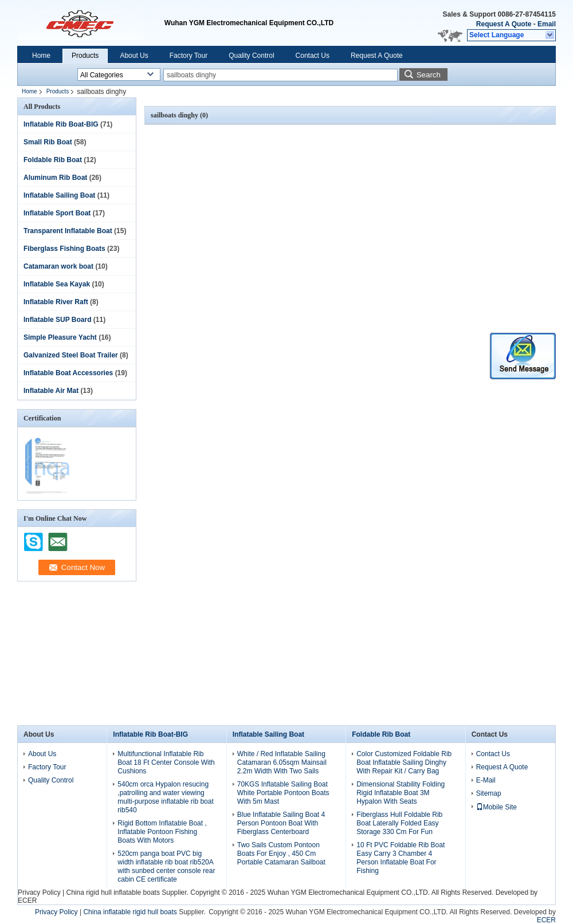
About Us (134, 56)
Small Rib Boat (48, 142)
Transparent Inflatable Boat (68, 231)
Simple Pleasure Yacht (60, 337)
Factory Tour (189, 56)
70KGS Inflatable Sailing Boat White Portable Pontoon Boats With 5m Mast (283, 793)
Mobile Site (497, 807)
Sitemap (489, 793)
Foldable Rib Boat (53, 160)
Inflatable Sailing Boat (59, 195)
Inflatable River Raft (56, 302)
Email (547, 24)
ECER (27, 901)
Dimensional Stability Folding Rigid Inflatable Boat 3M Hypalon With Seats (401, 793)
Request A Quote (504, 24)
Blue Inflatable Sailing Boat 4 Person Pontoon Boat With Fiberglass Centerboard (281, 823)
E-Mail (486, 780)
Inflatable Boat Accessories (68, 373)
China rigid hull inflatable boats (113, 892)
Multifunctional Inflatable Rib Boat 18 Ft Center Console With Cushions (166, 762)
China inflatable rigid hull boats (130, 912)
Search (429, 75)
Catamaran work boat (58, 266)
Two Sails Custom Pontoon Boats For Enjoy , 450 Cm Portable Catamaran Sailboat (281, 854)
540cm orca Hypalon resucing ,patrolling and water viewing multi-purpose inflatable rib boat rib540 (165, 797)
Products (85, 56)
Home (41, 56)
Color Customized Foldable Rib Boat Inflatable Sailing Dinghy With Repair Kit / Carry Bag (404, 762)
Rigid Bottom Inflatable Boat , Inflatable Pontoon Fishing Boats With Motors (162, 832)
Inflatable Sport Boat (57, 213)
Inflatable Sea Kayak (57, 284)
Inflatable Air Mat (51, 391)
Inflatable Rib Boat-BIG (61, 124)
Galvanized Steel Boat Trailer (71, 355)
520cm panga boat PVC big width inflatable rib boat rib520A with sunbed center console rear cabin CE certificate (166, 866)
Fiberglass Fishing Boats (64, 249)
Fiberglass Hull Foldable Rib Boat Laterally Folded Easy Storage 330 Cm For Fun (399, 823)
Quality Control (251, 56)
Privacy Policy (39, 892)
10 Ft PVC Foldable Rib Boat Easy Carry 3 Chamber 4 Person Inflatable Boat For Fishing (401, 858)
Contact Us (313, 56)
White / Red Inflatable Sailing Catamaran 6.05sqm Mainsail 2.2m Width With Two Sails (282, 762)
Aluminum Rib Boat (55, 178)
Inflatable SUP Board (57, 320)
